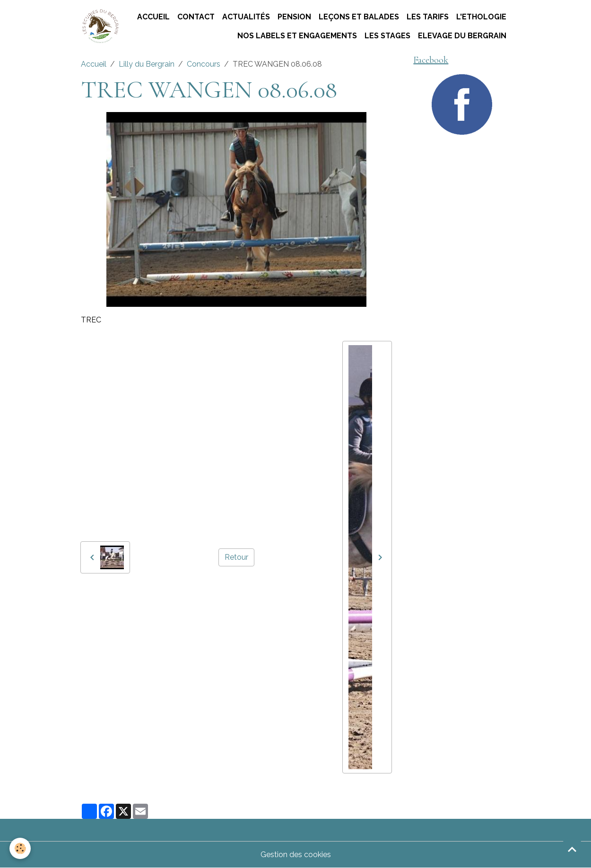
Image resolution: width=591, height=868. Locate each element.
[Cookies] (20, 848)
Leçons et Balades (359, 17)
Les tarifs (428, 17)
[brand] (100, 27)
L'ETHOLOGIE (481, 17)
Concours (204, 64)
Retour (236, 557)
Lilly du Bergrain (147, 64)
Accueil (153, 17)
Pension (294, 17)
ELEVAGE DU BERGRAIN (462, 36)
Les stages (387, 36)
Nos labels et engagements (297, 36)
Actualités (246, 17)
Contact (196, 17)
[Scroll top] (572, 849)
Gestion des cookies (296, 855)
